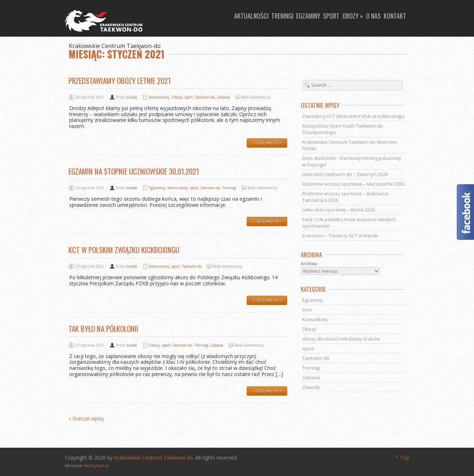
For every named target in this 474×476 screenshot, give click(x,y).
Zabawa (223, 97)
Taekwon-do (205, 97)
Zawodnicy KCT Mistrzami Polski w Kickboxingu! (353, 116)
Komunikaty (159, 97)
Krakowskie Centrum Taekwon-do (153, 458)
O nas (373, 16)
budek (132, 97)
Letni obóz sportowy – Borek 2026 (339, 210)
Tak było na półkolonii (103, 329)
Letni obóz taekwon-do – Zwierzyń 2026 (345, 174)
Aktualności (251, 16)
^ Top (402, 458)
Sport (331, 16)
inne (307, 310)
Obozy (177, 97)
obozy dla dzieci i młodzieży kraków (341, 339)
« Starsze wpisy (86, 419)
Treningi (282, 16)
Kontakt (395, 16)
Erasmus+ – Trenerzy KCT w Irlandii (340, 235)
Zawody (311, 387)
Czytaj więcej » (267, 142)
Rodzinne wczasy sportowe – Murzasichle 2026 (353, 184)
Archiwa (309, 264)
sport (189, 97)
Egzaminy (308, 16)
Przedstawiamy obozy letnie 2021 (120, 80)
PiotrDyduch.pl (96, 466)
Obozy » (353, 16)
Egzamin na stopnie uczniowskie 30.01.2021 (134, 171)
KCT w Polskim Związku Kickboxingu (124, 250)
